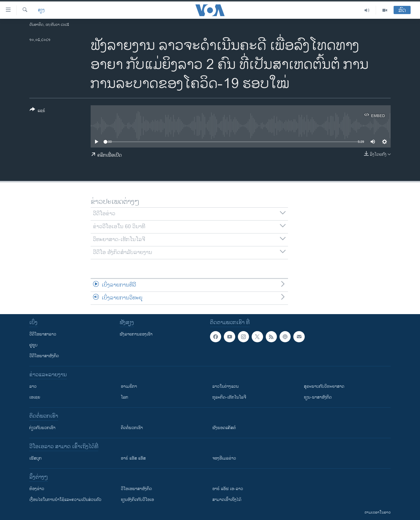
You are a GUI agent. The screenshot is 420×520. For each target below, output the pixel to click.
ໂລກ (125, 397)
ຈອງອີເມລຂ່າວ (224, 458)
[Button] (37, 111)
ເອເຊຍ (35, 397)
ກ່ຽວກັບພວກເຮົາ (42, 428)
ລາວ (33, 386)
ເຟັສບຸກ (35, 458)
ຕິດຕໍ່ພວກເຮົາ (132, 428)
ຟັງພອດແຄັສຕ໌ (224, 428)
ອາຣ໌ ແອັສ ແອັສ (133, 458)
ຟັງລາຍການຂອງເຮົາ (136, 334)
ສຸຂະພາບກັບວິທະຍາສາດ (324, 386)
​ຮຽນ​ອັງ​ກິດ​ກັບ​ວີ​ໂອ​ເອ (137, 500)
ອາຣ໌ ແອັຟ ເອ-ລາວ (228, 489)
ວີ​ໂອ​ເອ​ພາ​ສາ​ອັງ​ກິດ (136, 489)
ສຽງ (41, 10)
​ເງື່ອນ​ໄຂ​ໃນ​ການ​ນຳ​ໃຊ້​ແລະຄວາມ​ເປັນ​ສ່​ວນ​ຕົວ (65, 500)
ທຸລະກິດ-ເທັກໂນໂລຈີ (229, 397)
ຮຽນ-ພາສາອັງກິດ (318, 397)
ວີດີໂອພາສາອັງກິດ (44, 356)
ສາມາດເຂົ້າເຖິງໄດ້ (227, 500)
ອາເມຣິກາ (129, 386)
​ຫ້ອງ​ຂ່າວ (37, 489)
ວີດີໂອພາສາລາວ (43, 334)
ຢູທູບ (33, 345)
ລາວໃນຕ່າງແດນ (226, 386)
